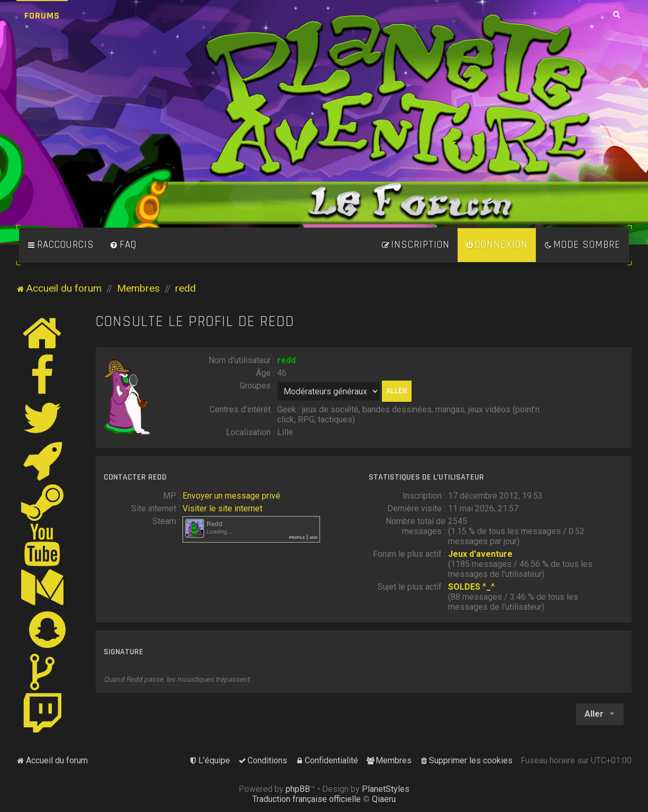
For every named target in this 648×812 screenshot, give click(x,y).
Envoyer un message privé (231, 496)
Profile (297, 537)
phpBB (298, 789)
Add (313, 537)
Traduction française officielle (307, 799)
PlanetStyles (386, 789)
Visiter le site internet (222, 508)
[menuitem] (123, 245)
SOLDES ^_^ (471, 587)
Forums (42, 16)
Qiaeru (384, 799)
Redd (214, 524)
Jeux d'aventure (480, 554)
